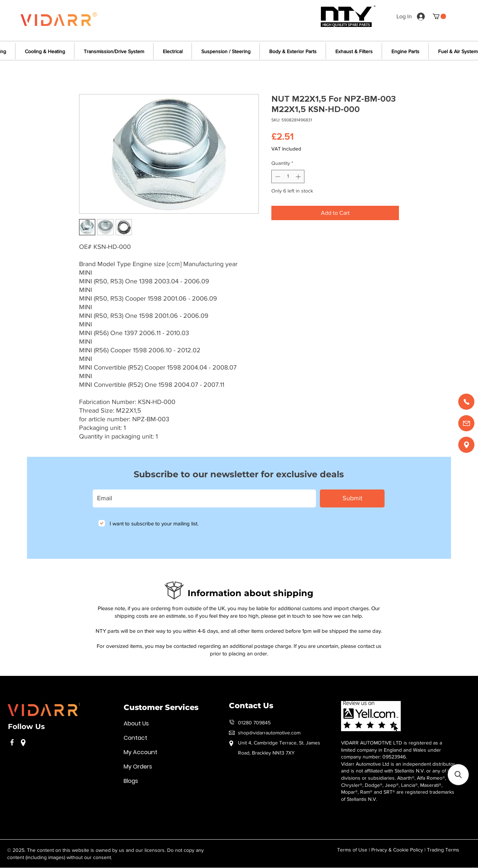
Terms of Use (352, 850)
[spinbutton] (288, 177)
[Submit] (352, 498)
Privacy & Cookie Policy (397, 850)
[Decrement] (277, 177)
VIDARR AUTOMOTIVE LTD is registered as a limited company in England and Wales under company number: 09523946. (392, 750)
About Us (136, 723)
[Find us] (466, 445)
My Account (141, 752)
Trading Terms (443, 850)
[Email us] (466, 423)
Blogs (131, 781)
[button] (439, 16)
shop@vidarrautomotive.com (269, 733)
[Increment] (299, 177)
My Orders (138, 767)
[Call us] (466, 402)
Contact (135, 738)
